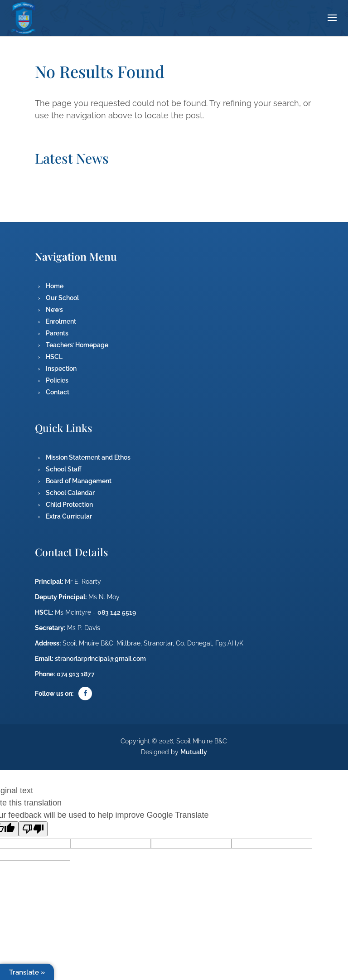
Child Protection (69, 505)
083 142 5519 (117, 612)
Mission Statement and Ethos (88, 457)
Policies (57, 380)
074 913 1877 (76, 674)
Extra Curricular (69, 516)
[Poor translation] (33, 829)
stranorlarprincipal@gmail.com (100, 659)
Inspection (61, 369)
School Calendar (70, 493)
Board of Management (79, 481)
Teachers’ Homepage (77, 345)
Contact (58, 392)
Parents (57, 333)
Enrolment (61, 321)
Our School (62, 298)
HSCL (54, 357)
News (54, 310)
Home (55, 286)
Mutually (194, 752)
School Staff (64, 469)
